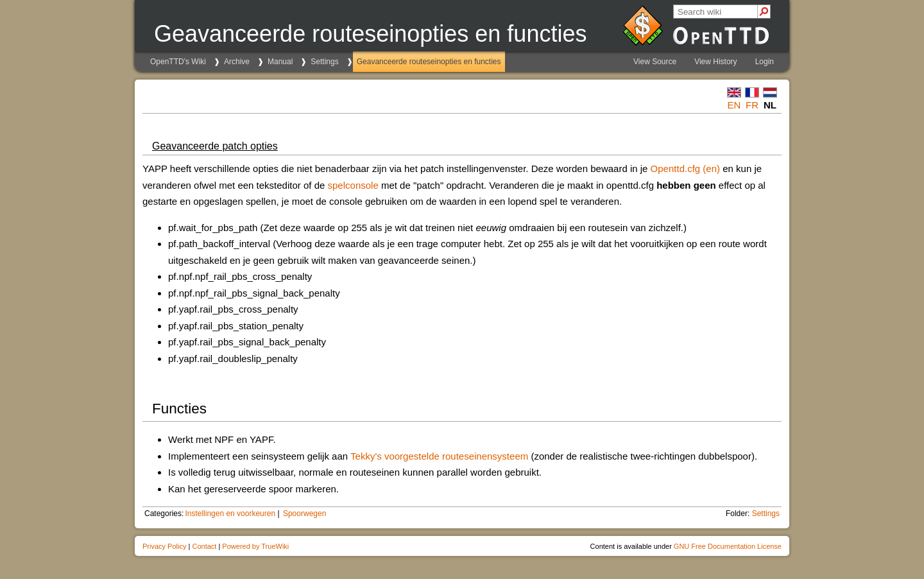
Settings (324, 62)
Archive (237, 62)
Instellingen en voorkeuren (230, 514)
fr (752, 105)
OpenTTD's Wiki (178, 62)
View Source (655, 62)
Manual (280, 62)
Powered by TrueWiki (255, 546)
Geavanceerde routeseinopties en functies (429, 62)
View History (715, 62)
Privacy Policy (164, 546)
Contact (204, 546)
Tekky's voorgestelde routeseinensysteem (439, 456)
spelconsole (353, 185)
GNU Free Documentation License (728, 546)
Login (765, 62)
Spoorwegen (304, 514)
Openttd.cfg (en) (685, 169)
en (734, 105)
